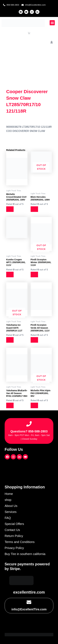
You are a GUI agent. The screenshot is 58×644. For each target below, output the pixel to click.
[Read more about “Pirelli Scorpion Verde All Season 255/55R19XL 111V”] (34, 340)
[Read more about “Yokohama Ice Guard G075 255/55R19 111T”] (10, 340)
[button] (52, 23)
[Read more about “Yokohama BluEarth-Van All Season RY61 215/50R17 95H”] (10, 405)
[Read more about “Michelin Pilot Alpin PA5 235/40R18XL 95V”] (34, 405)
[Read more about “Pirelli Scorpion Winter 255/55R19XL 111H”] (34, 275)
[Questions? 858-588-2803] (29, 424)
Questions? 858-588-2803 (29, 431)
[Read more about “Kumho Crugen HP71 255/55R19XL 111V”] (10, 275)
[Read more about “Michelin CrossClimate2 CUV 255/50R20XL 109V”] (10, 209)
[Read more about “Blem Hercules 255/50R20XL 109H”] (34, 209)
